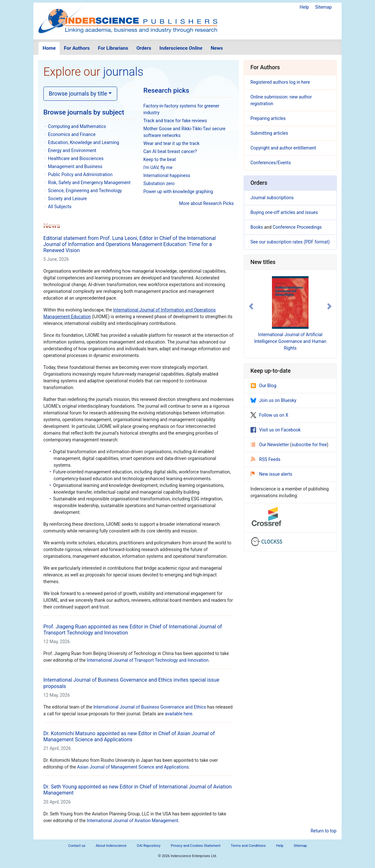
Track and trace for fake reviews (175, 121)
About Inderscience (111, 846)
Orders (144, 48)
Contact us (77, 846)
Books (257, 227)
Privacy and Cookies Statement (196, 846)
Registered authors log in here (280, 82)
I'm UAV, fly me (158, 167)
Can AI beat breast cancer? (170, 151)
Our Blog (263, 386)
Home (49, 48)
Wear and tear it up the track (172, 143)
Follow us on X (269, 415)
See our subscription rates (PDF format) (290, 242)
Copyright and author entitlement (283, 148)
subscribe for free (309, 445)
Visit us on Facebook (275, 430)
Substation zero (159, 183)
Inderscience (181, 48)
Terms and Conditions (248, 846)
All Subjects (60, 207)
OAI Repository (149, 846)
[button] (251, 306)
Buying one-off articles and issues (284, 212)
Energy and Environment (72, 150)
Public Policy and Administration (80, 174)
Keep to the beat (160, 159)
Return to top (323, 831)
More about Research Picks (206, 203)
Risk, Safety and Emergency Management (89, 183)
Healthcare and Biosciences (76, 158)
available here (179, 714)
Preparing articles (268, 118)
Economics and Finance (72, 134)
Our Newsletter (270, 445)
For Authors (77, 48)
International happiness (167, 175)
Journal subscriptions (272, 198)
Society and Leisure (67, 199)
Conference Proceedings (297, 227)
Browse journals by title (78, 94)
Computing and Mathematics (77, 126)
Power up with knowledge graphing (178, 191)
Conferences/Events (271, 163)
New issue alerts (271, 474)
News (217, 48)
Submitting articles (269, 133)
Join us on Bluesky (273, 400)
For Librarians (113, 48)
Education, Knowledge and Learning (83, 142)
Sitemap (323, 7)
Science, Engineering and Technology (85, 191)
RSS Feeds (266, 459)
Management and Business (75, 166)
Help (304, 7)
